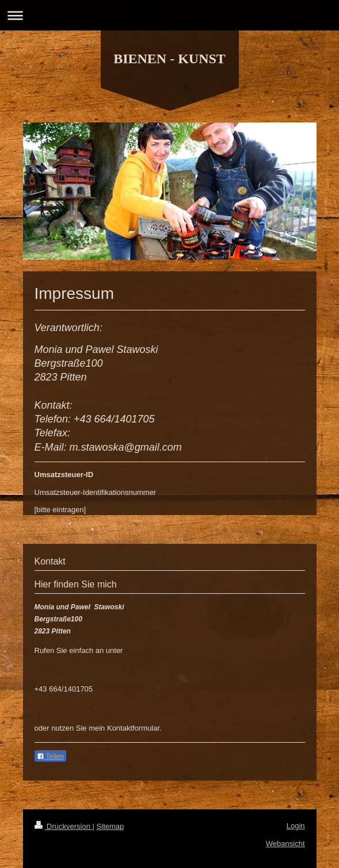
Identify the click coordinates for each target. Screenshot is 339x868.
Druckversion (64, 826)
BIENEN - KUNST (169, 59)
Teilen (50, 756)
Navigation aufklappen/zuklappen (169, 15)
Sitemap (111, 826)
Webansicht (285, 844)
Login (296, 826)
